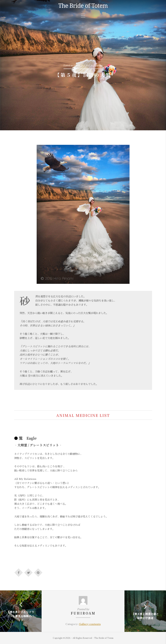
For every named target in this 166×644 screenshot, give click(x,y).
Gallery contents (90, 624)
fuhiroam (83, 613)
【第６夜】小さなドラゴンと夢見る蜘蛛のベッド (21, 616)
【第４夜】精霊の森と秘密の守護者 (145, 616)
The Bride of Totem (83, 6)
